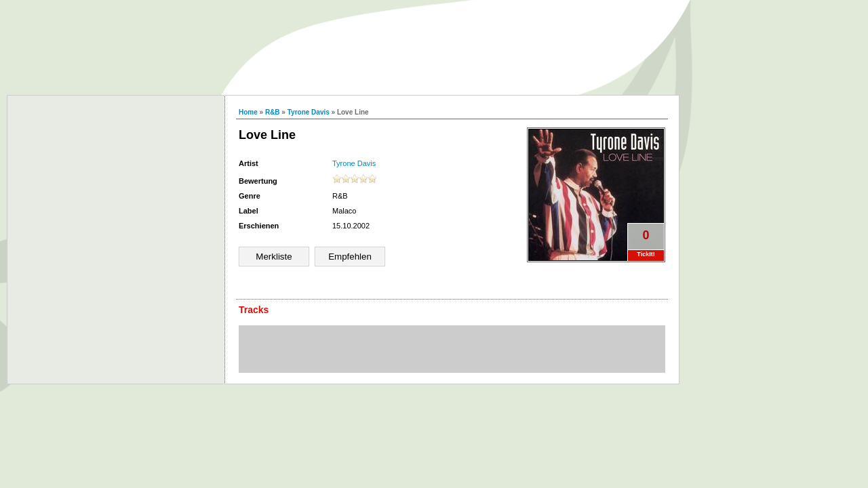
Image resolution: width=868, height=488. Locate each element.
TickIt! (646, 254)
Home (248, 112)
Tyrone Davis (309, 112)
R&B (273, 112)
